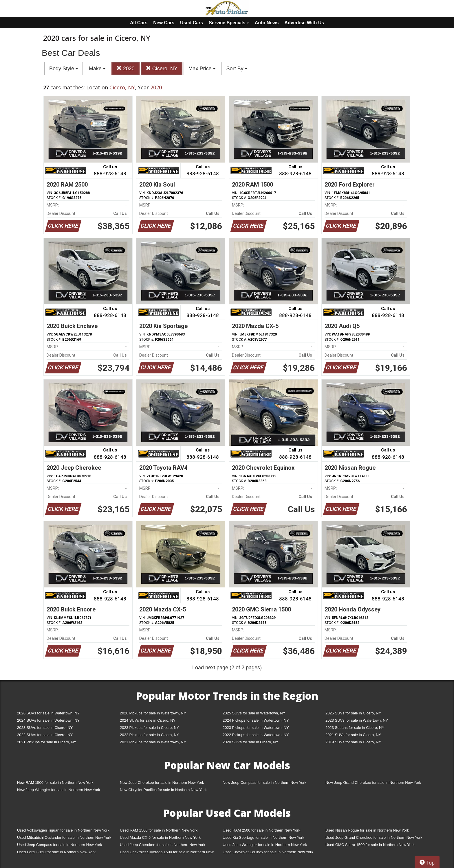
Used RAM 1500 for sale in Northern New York (159, 830)
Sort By (237, 69)
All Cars (139, 23)
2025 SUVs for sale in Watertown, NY (254, 713)
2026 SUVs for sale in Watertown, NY (48, 713)
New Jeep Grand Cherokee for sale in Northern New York (373, 783)
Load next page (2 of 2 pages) (227, 668)
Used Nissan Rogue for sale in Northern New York (367, 830)
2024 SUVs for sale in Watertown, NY (48, 720)
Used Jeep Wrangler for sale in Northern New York (265, 845)
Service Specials (229, 23)
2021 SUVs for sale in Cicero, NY (353, 735)
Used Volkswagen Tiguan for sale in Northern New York (63, 830)
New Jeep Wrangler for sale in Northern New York (59, 790)
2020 (126, 68)
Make (97, 69)
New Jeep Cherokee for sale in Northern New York (162, 783)
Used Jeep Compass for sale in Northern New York (60, 845)
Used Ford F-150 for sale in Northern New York (56, 852)
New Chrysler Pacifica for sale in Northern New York (163, 790)
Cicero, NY (162, 68)
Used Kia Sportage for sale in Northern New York (263, 837)
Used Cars (192, 23)
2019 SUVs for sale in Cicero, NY (353, 742)
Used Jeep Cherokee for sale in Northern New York (163, 845)
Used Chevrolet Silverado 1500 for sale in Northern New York (167, 853)
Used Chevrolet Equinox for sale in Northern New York (268, 852)
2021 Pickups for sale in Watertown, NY (153, 742)
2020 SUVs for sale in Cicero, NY (250, 742)
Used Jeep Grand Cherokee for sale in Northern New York (374, 837)
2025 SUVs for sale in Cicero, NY (353, 713)
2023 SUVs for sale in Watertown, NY (357, 720)
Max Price (202, 69)
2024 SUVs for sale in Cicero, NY (148, 720)
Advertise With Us (304, 23)
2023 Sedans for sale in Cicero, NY (355, 728)
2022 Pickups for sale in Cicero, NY (149, 735)
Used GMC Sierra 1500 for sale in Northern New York (370, 845)
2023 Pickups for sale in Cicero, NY (149, 728)
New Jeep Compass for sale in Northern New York (264, 783)
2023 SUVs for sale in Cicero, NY (45, 728)
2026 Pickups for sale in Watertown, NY (153, 713)
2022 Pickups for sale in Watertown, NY (256, 735)
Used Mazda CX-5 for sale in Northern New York (160, 837)
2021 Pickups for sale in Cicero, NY (47, 742)
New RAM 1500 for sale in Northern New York (55, 783)
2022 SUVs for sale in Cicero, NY (45, 735)
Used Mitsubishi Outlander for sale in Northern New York (64, 837)
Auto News (267, 23)
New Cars (164, 23)
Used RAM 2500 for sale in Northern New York (261, 830)
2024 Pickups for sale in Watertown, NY (256, 720)
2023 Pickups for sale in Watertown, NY (256, 728)
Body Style (64, 69)
